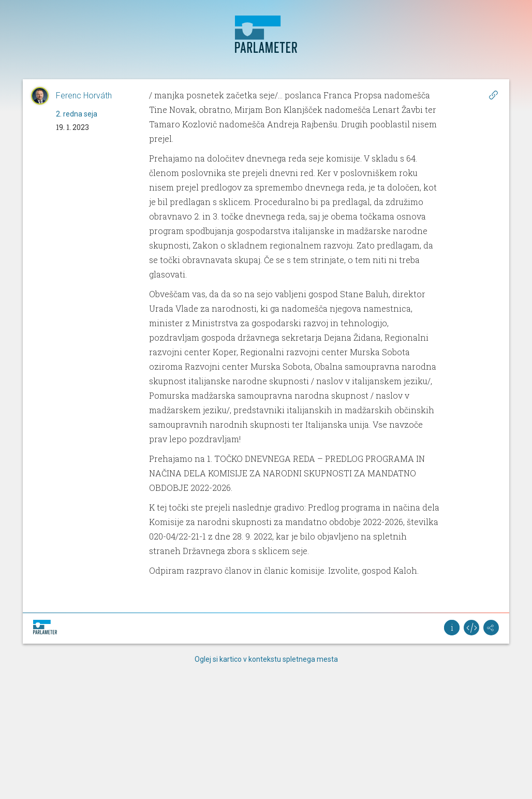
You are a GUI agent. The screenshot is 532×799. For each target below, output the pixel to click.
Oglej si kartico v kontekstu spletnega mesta (266, 659)
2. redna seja (77, 114)
